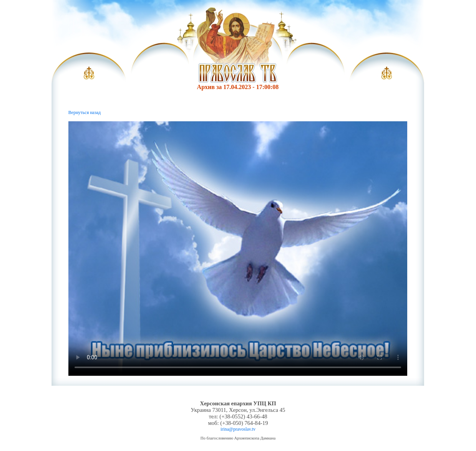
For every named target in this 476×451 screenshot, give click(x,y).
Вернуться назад (85, 112)
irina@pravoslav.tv (238, 429)
